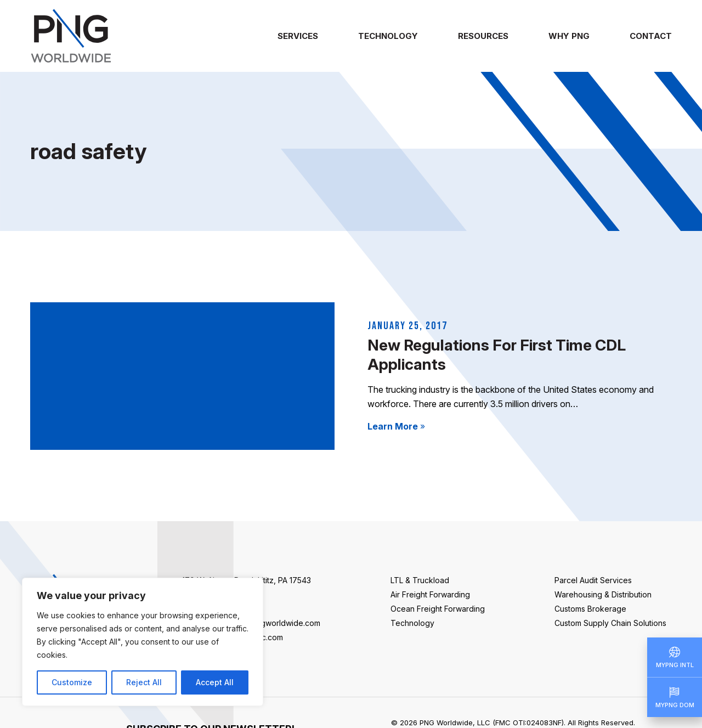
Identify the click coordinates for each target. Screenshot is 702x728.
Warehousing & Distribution (603, 594)
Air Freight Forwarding (430, 594)
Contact (651, 36)
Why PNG (569, 36)
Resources (483, 36)
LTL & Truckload (420, 580)
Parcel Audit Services (593, 580)
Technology (388, 36)
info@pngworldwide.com (275, 623)
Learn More (396, 426)
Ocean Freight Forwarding (438, 609)
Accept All (215, 682)
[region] (143, 642)
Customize (72, 682)
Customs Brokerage (590, 609)
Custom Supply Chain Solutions (610, 623)
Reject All (144, 682)
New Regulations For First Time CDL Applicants (497, 355)
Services (298, 36)
